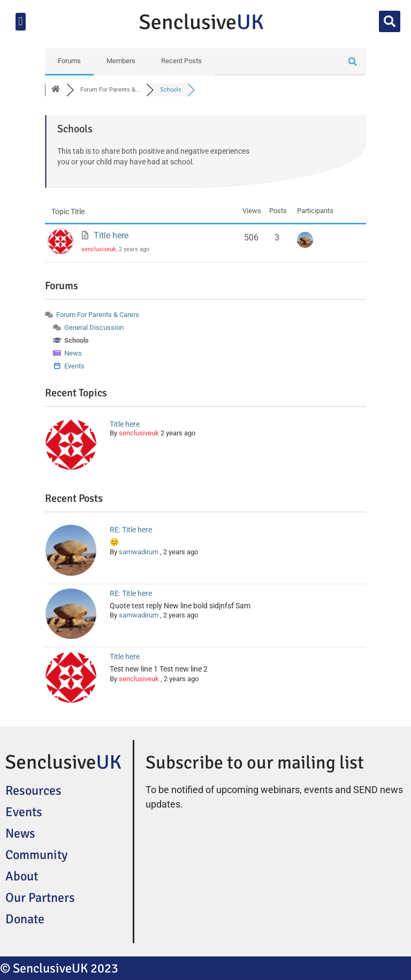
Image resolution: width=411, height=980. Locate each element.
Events (24, 812)
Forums (69, 61)
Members (121, 61)
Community (36, 855)
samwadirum (139, 552)
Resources (33, 790)
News (20, 833)
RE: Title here (131, 530)
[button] (21, 22)
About (22, 876)
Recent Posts (181, 61)
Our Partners (40, 898)
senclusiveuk (99, 249)
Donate (25, 919)
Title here (111, 235)
